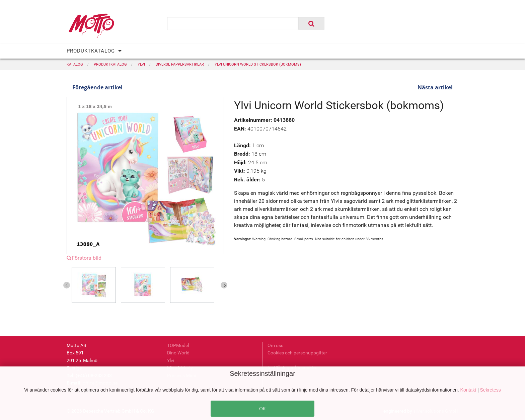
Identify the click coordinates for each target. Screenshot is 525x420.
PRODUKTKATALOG (91, 51)
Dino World (178, 353)
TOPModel (178, 345)
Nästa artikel (435, 87)
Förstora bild (84, 258)
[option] (96, 285)
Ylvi (171, 360)
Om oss (275, 345)
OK (262, 408)
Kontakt (469, 390)
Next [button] (224, 285)
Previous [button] (67, 285)
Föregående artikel (97, 87)
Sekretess (491, 390)
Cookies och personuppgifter (297, 353)
